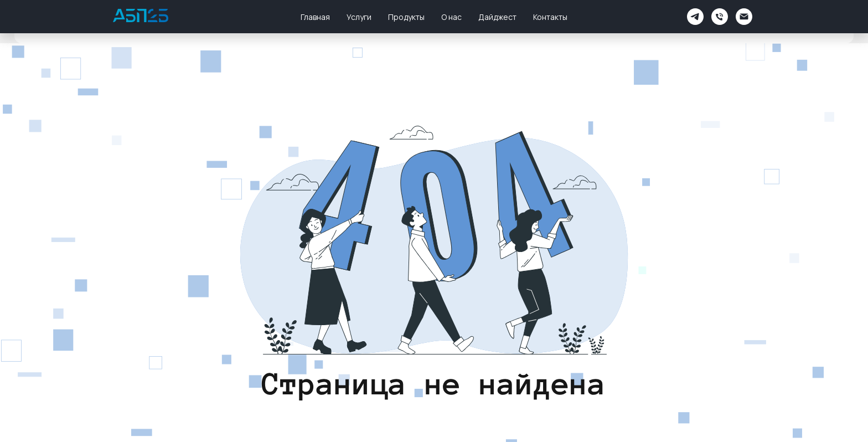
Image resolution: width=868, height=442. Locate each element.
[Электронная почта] (744, 17)
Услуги (359, 17)
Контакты (550, 17)
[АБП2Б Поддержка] (695, 17)
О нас (451, 17)
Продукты (406, 17)
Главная (315, 17)
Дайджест (497, 17)
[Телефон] (720, 17)
